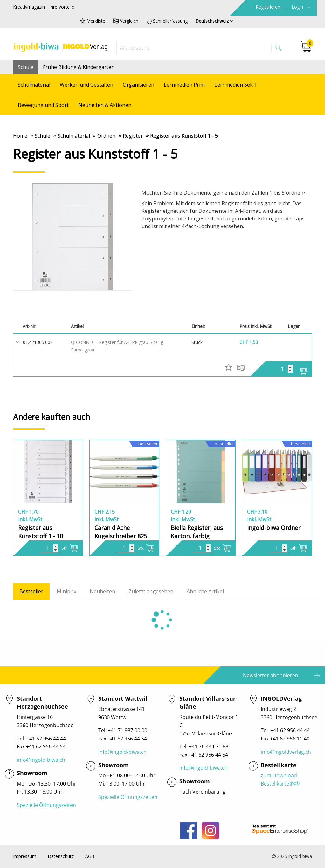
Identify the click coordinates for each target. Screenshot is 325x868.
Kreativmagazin (29, 7)
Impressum (25, 856)
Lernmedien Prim (184, 85)
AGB (90, 856)
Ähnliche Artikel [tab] (205, 592)
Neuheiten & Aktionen (105, 105)
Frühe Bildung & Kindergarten (79, 67)
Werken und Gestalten (86, 85)
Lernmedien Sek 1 (236, 85)
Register (133, 136)
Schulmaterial (34, 85)
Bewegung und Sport (43, 105)
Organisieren (138, 85)
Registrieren (269, 7)
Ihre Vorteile (62, 7)
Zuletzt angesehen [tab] (151, 592)
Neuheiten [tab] (102, 592)
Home (20, 136)
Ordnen (106, 136)
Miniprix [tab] (66, 592)
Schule (26, 67)
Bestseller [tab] (31, 592)
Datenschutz (61, 856)
